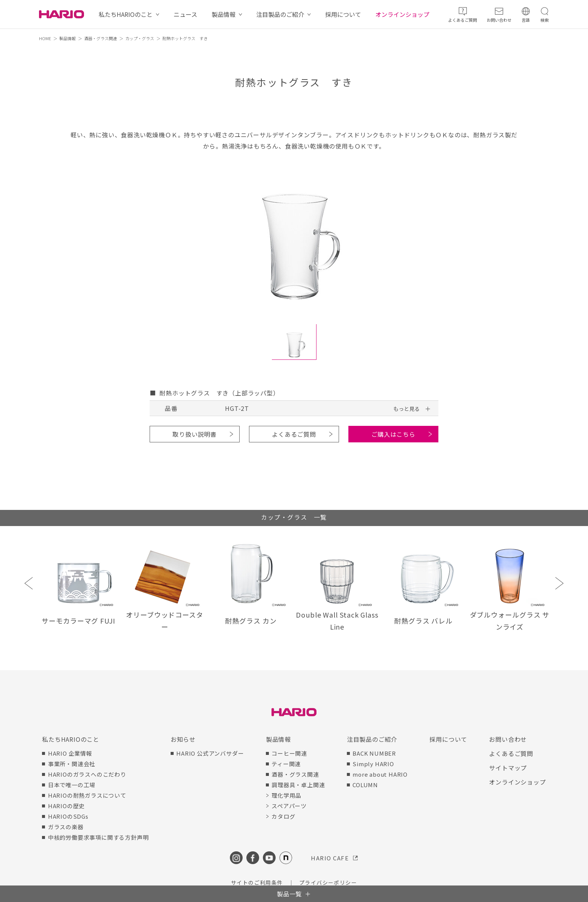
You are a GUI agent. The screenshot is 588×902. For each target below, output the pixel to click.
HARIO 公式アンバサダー (210, 753)
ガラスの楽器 (66, 827)
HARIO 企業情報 (70, 753)
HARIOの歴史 (66, 806)
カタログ (283, 816)
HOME (45, 38)
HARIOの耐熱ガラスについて (87, 795)
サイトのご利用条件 (257, 882)
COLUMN (365, 785)
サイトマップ (508, 768)
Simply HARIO (373, 764)
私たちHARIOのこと (126, 14)
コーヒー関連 (289, 753)
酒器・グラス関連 (100, 38)
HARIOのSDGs (68, 816)
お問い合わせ (508, 739)
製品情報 (223, 14)
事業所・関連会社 (72, 764)
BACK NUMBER (374, 753)
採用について (343, 14)
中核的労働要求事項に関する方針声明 (98, 837)
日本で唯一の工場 (72, 785)
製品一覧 (289, 894)
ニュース (185, 14)
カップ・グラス (140, 38)
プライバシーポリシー (328, 882)
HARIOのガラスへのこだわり (87, 774)
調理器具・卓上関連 (298, 785)
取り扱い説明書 (195, 434)
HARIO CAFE (330, 858)
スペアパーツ (289, 806)
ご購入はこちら (393, 434)
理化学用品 (286, 795)
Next (559, 583)
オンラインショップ (402, 14)
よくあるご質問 (294, 434)
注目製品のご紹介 (280, 14)
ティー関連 (286, 764)
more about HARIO (380, 774)
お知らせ (183, 739)
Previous (29, 583)
